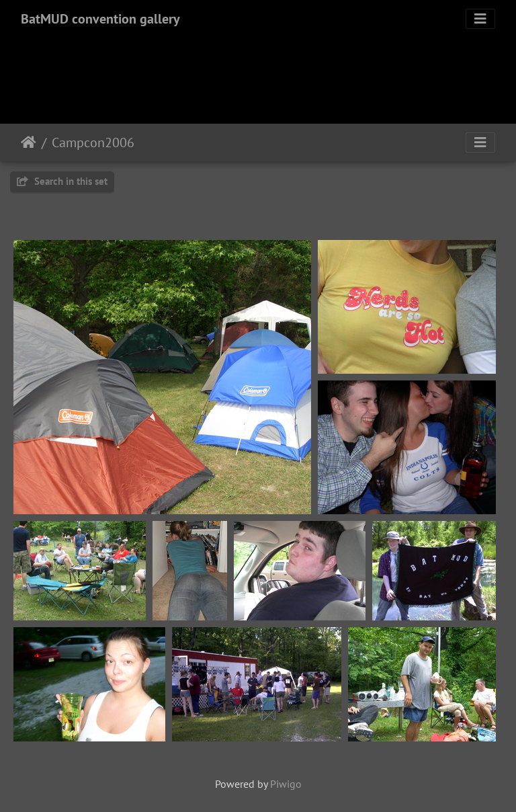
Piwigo (286, 784)
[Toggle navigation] (480, 19)
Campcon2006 (93, 143)
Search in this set (62, 181)
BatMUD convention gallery (100, 19)
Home (29, 143)
